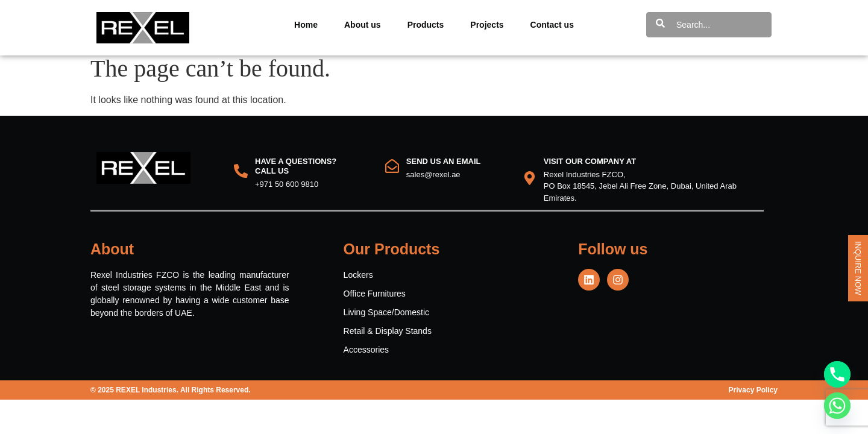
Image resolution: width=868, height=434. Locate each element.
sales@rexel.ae (433, 181)
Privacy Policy (753, 396)
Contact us (552, 25)
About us (363, 25)
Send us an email (444, 167)
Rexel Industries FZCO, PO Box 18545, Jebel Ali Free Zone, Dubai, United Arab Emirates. (640, 192)
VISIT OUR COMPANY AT (590, 167)
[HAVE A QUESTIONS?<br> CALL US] (241, 177)
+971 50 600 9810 (287, 190)
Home (306, 25)
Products (426, 25)
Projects (487, 25)
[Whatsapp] (837, 406)
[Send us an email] (392, 172)
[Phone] (837, 374)
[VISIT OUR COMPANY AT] (530, 184)
